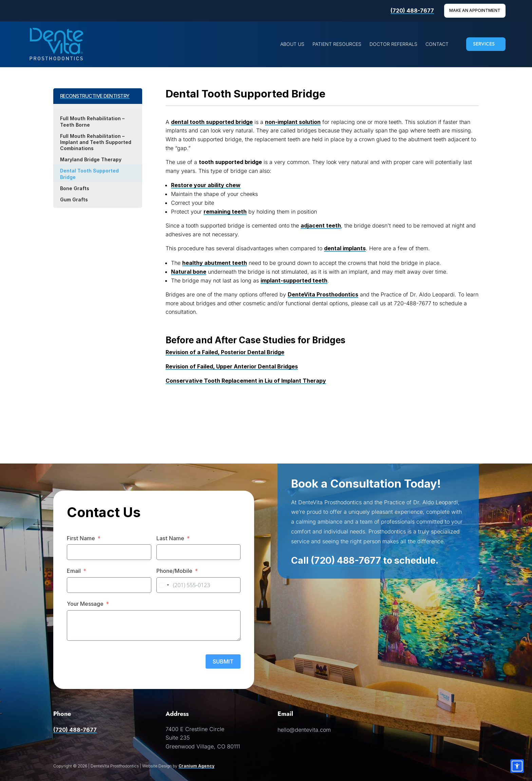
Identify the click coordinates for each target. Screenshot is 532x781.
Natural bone (189, 272)
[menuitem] (292, 44)
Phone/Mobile (174, 571)
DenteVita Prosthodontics (323, 294)
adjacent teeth (321, 225)
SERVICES (484, 44)
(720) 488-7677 (412, 11)
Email (74, 571)
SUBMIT (223, 661)
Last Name (170, 538)
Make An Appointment (475, 10)
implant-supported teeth (294, 280)
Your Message (85, 604)
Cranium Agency (196, 766)
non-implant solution (293, 122)
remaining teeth (225, 212)
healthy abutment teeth (215, 263)
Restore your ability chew (206, 185)
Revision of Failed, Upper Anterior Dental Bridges (232, 366)
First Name (81, 538)
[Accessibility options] (517, 766)
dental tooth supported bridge (212, 122)
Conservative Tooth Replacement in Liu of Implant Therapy (246, 381)
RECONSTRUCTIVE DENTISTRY (95, 96)
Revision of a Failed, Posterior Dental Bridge (225, 352)
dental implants (345, 248)
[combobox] (164, 585)
